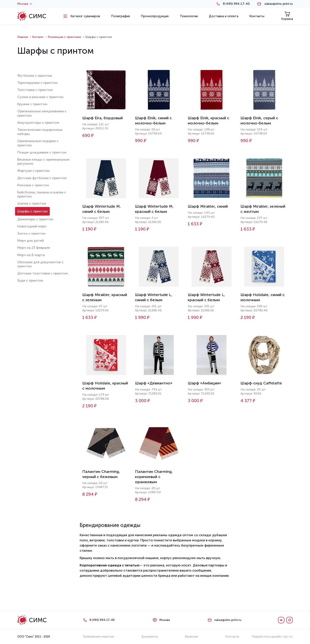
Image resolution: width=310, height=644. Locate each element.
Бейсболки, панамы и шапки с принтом (42, 194)
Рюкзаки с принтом (33, 185)
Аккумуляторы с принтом (38, 123)
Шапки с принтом (32, 203)
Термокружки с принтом (37, 83)
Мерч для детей (30, 241)
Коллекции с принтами (64, 37)
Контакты (232, 637)
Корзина (287, 16)
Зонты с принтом (31, 233)
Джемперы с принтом (35, 219)
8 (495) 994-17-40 (236, 4)
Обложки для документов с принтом (40, 264)
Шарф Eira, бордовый (102, 118)
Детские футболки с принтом (42, 178)
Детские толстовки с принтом (43, 273)
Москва (25, 4)
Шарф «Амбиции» (204, 383)
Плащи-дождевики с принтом (42, 152)
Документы (150, 637)
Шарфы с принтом (32, 211)
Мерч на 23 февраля (34, 248)
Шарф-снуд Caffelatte (261, 383)
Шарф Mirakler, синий (208, 206)
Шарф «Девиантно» (154, 383)
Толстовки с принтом (35, 90)
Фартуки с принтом (33, 171)
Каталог (38, 37)
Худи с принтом (30, 280)
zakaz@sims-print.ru (279, 4)
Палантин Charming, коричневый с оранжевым (154, 477)
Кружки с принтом (32, 104)
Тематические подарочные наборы (40, 132)
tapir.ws (288, 637)
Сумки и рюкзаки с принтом (40, 97)
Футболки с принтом (35, 76)
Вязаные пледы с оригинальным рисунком (43, 161)
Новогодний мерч (32, 226)
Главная (23, 37)
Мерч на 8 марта (31, 255)
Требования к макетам (98, 637)
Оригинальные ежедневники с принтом (42, 113)
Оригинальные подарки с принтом (38, 143)
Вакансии (192, 637)
